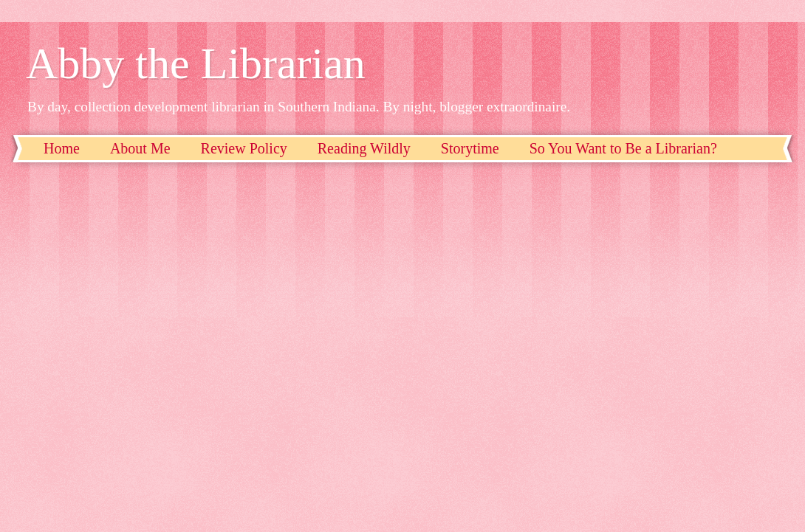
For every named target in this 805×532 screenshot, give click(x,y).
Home (62, 148)
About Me (140, 148)
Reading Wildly (364, 148)
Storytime (470, 148)
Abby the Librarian (196, 63)
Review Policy (244, 148)
